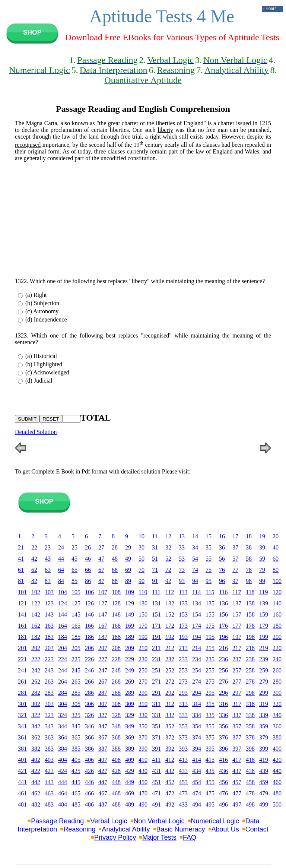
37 (235, 547)
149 (130, 614)
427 (103, 771)
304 (63, 704)
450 (143, 782)
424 (63, 771)
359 (264, 726)
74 (195, 570)
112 (170, 592)
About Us (225, 829)
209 (130, 648)
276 (223, 682)
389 (130, 749)
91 (155, 581)
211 (156, 648)
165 (76, 626)
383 (49, 749)
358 (250, 726)
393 (183, 749)
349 (130, 726)
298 (250, 693)
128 (116, 603)
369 (130, 737)
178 (250, 626)
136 (223, 603)
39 (262, 547)
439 (264, 771)
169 (130, 626)
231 (156, 659)
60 (276, 559)
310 (143, 704)
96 (222, 581)
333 (183, 715)
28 (115, 547)
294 (197, 693)
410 (143, 760)
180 (277, 626)
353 (183, 726)
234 (197, 659)
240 (277, 659)
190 (143, 637)
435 (210, 771)
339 (264, 715)
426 (89, 771)
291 (156, 693)
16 (222, 536)
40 (276, 547)
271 (156, 682)
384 (63, 749)
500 (277, 804)
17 (235, 536)
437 (237, 771)
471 (156, 793)
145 (76, 614)
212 (170, 648)
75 (209, 570)
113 (183, 592)
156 (223, 614)
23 (48, 547)
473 (183, 793)
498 (250, 804)
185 (76, 637)
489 (130, 804)
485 (76, 804)
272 (170, 682)
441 (22, 782)
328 (116, 715)
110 (143, 592)
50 (142, 559)
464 (63, 793)
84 (61, 581)
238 (250, 659)
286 (89, 693)
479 (264, 793)
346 (89, 726)
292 (170, 693)
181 (22, 637)
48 (115, 559)
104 (63, 592)
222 (36, 659)
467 (103, 793)
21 (21, 547)
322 (36, 715)
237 (237, 659)
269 (130, 682)
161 (22, 626)
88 (115, 581)
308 (116, 704)
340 (277, 715)
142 (36, 614)
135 (210, 603)
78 (249, 570)
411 (156, 760)
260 (277, 670)
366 (89, 737)
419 (264, 760)
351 (156, 726)
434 (197, 771)
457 (237, 782)
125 (76, 603)
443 (49, 782)
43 (48, 559)
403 (49, 760)
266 (89, 682)
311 (156, 704)
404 (63, 760)
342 (36, 726)
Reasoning (79, 829)
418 (250, 760)
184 (63, 637)
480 (277, 793)
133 (183, 603)
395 (210, 749)
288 (116, 693)
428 (116, 771)
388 (116, 749)
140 (277, 603)
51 (155, 559)
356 (223, 726)
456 (223, 782)
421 (22, 771)
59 (262, 559)
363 (49, 737)
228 (116, 659)
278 (250, 682)
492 (170, 804)
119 (263, 592)
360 (277, 726)
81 (21, 581)
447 (103, 782)
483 (49, 804)
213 (183, 648)
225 (76, 659)
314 (197, 704)
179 (264, 626)
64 (61, 570)
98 (249, 581)
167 (103, 626)
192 (170, 637)
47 (101, 559)
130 (143, 603)
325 (76, 715)
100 (277, 581)
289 (130, 693)
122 (36, 603)
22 (34, 547)
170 (143, 626)
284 (63, 693)
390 (143, 749)
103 (49, 592)
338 (250, 715)
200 (277, 637)
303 (49, 704)
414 (197, 760)
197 (237, 637)
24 (61, 547)
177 (237, 626)
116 (223, 592)
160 (277, 614)
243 (49, 670)
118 (250, 592)
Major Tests (159, 837)
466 (89, 793)
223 (49, 659)
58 (249, 559)
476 (223, 793)
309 (130, 704)
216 (223, 648)
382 (36, 749)
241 (22, 670)
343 (49, 726)
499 (264, 804)
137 (237, 603)
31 (155, 547)
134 (197, 603)
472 (170, 793)
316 (223, 704)
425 (76, 771)
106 (89, 592)
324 (63, 715)
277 (237, 682)
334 (197, 715)
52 (168, 559)
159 (264, 614)
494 (197, 804)
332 (170, 715)
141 (22, 614)
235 (210, 659)
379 (264, 737)
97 (235, 581)
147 (103, 614)
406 (89, 760)
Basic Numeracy (181, 829)
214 (197, 648)
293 (183, 693)
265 (76, 682)
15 (209, 536)
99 (262, 581)
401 (22, 760)
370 (143, 737)
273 (183, 682)
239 (264, 659)
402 (36, 760)
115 (210, 592)
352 (170, 726)
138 (250, 603)
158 (250, 614)
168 (116, 626)
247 (103, 670)
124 (63, 603)
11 (155, 536)
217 (237, 648)
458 (250, 782)
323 (49, 715)
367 (103, 737)
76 (222, 570)
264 (63, 682)
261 (22, 682)
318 (250, 704)
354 (197, 726)
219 (264, 648)
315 (210, 704)
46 (88, 559)
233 (183, 659)
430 (143, 771)
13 (182, 536)
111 (156, 592)
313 (183, 704)
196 (223, 637)
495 (210, 804)
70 (142, 570)
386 (89, 749)
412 (170, 760)
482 (36, 804)
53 (182, 559)
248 (116, 670)
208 (116, 648)
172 (170, 626)
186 (89, 637)
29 (128, 547)
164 (63, 626)
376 (223, 737)
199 (264, 637)
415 (210, 760)
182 (36, 637)
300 (277, 693)
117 (237, 592)
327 (103, 715)
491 (156, 804)
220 (277, 648)
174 (197, 626)
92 (168, 581)
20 (276, 536)
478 (250, 793)
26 (88, 547)
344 (63, 726)
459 (264, 782)
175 (210, 626)
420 (277, 760)
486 (89, 804)
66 (88, 570)
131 (156, 603)
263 (49, 682)
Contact (257, 829)
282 (36, 693)
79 (262, 570)
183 (49, 637)
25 (74, 547)
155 (210, 614)
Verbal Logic (109, 821)
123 (49, 603)
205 (76, 648)
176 (223, 626)
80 (276, 570)
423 (49, 771)
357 (237, 726)
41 (21, 559)
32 (168, 547)
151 (156, 614)
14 (195, 536)
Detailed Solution (36, 432)
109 (130, 592)
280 (277, 682)
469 (130, 793)
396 (223, 749)
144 (63, 614)
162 (36, 626)
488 (116, 804)
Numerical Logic (215, 821)
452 (170, 782)
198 (250, 637)
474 (197, 793)
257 (237, 670)
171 (156, 626)
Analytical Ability (126, 829)
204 (63, 648)
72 (168, 570)
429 (130, 771)
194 (197, 637)
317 (237, 704)
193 (183, 637)
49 (128, 559)
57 (235, 559)
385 (76, 749)
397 (237, 749)
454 (197, 782)
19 (262, 536)
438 (250, 771)
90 (142, 581)
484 (63, 804)
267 (103, 682)
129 (130, 603)
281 (22, 693)
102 (36, 592)
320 (277, 704)
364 (63, 737)
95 (209, 581)
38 (249, 547)
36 (222, 547)
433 (183, 771)
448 (116, 782)
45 (74, 559)
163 (49, 626)
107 (103, 592)
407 (103, 760)
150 (143, 614)
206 (89, 648)
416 (223, 760)
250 (143, 670)
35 (209, 547)
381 (22, 749)
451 (156, 782)
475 (210, 793)
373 (183, 737)
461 (22, 793)
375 (210, 737)
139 (264, 603)
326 (89, 715)
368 (116, 737)
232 (170, 659)
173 (183, 626)
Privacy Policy (115, 837)
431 (156, 771)
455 (210, 782)
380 (277, 737)
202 (36, 648)
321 (22, 715)
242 (36, 670)
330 (143, 715)
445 (76, 782)
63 (48, 570)
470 (143, 793)
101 (22, 592)
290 (143, 693)
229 (130, 659)
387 (103, 749)
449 (130, 782)
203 (49, 648)
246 (89, 670)
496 (223, 804)
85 (74, 581)
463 (49, 793)
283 (49, 693)
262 (36, 682)
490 (143, 804)
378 (250, 737)
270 (143, 682)
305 (76, 704)
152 (170, 614)
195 (210, 637)
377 (237, 737)
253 (183, 670)
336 (223, 715)
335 (210, 715)
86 (88, 581)
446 (89, 782)
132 (170, 603)
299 (264, 693)
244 (63, 670)
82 (34, 581)
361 (22, 737)
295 (210, 693)
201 (22, 648)
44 (61, 559)
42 (34, 559)
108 (116, 592)
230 (143, 659)
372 (170, 737)
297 (237, 693)
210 (143, 648)
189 (130, 637)
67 (101, 570)
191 (156, 637)
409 (130, 760)
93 (182, 581)
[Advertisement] (143, 220)
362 (36, 737)
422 (36, 771)
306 (89, 704)
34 (195, 547)
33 (182, 547)
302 (36, 704)
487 (103, 804)
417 (237, 760)
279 (264, 682)
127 (103, 603)
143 (49, 614)
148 (116, 614)
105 (76, 592)
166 (89, 626)
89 (128, 581)
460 (277, 782)
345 (76, 726)
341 (22, 726)
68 (115, 570)
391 (156, 749)
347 (103, 726)
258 (250, 670)
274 (197, 682)
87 (101, 581)
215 (210, 648)
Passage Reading (57, 821)
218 (250, 648)
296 (223, 693)
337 (237, 715)
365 (76, 737)
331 (156, 715)
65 (74, 570)
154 (197, 614)
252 (170, 670)
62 (34, 570)
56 (222, 559)
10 (142, 536)
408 (116, 760)
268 (116, 682)
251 (156, 670)
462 (36, 793)
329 (130, 715)
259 (264, 670)
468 (116, 793)
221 (22, 659)
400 (277, 749)
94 (195, 581)
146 (89, 614)
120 (277, 592)
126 (89, 603)
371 (156, 737)
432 (170, 771)
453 (183, 782)
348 (116, 726)
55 (209, 559)
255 (210, 670)
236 (223, 659)
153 (183, 614)
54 (195, 559)
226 (89, 659)
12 (168, 536)
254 (197, 670)
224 (63, 659)
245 (76, 670)
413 (183, 760)
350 (143, 726)
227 (103, 659)
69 (128, 570)
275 (210, 682)
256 (223, 670)
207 (103, 648)
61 (21, 570)
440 (277, 771)
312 (170, 704)
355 (210, 726)
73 (182, 570)
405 (76, 760)
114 (196, 592)
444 (63, 782)
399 (264, 749)
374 (197, 737)
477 (237, 793)
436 (223, 771)
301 (22, 704)
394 (197, 749)
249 (130, 670)
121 (22, 603)
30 (142, 547)
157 (237, 614)
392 (170, 749)
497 (237, 804)
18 (249, 536)
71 (155, 570)
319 (264, 704)
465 (76, 793)
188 (116, 637)
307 (103, 704)
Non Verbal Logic (159, 821)
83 (48, 581)
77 (235, 570)
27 (101, 547)
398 (250, 749)
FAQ (190, 837)
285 (76, 693)
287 (103, 693)
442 (36, 782)
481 (22, 804)
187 (103, 637)
